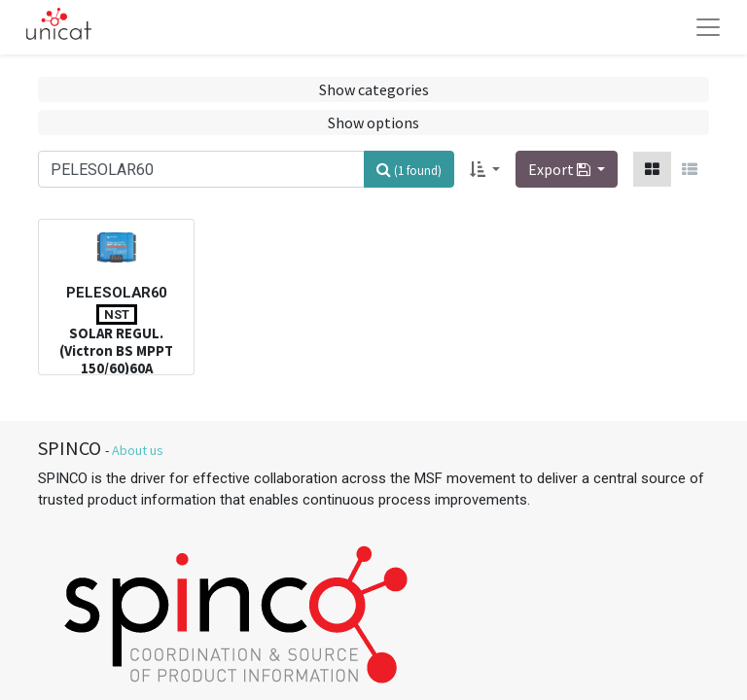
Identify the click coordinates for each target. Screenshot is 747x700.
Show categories (374, 89)
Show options (373, 122)
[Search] (409, 169)
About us (138, 450)
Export (561, 169)
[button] (485, 169)
